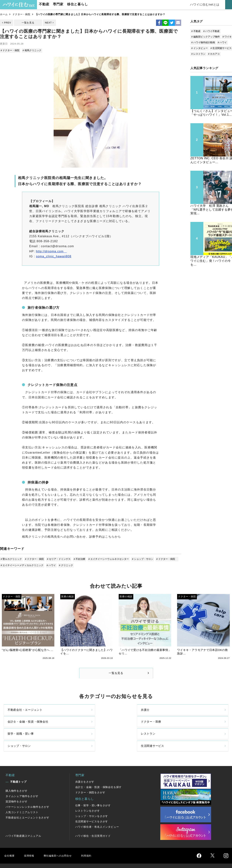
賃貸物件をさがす (16, 787)
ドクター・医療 (189, 713)
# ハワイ (51, 564)
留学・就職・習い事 (22, 729)
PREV (8, 23)
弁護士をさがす (85, 767)
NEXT (48, 23)
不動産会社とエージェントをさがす (27, 803)
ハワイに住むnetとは (206, 5)
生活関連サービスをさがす (92, 807)
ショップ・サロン (134, 729)
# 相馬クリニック (32, 50)
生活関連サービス (191, 729)
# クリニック (65, 564)
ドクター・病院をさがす (90, 778)
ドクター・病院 (21, 14)
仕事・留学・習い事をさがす (93, 791)
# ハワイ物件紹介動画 (203, 42)
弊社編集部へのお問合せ (62, 841)
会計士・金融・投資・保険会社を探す (99, 772)
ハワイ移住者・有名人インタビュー (97, 812)
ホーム (4, 14)
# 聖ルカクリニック (12, 559)
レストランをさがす (88, 796)
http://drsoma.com (51, 251)
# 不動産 (196, 31)
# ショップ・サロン (141, 559)
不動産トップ (18, 767)
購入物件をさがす (16, 776)
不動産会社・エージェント (26, 713)
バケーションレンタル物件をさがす (27, 792)
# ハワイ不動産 (212, 31)
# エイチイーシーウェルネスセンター (107, 559)
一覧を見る (28, 23)
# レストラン (198, 54)
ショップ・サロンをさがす (92, 801)
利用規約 (94, 841)
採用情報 (31, 841)
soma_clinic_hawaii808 (54, 256)
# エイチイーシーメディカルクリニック (22, 564)
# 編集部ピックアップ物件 (206, 37)
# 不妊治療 (79, 559)
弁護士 (69, 713)
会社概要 (10, 841)
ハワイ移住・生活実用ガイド (93, 821)
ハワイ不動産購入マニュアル (23, 821)
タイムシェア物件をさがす (22, 781)
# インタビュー (200, 48)
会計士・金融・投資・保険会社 (142, 714)
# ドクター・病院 (10, 50)
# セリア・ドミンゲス (58, 559)
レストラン (72, 729)
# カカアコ (214, 54)
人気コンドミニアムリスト (22, 797)
